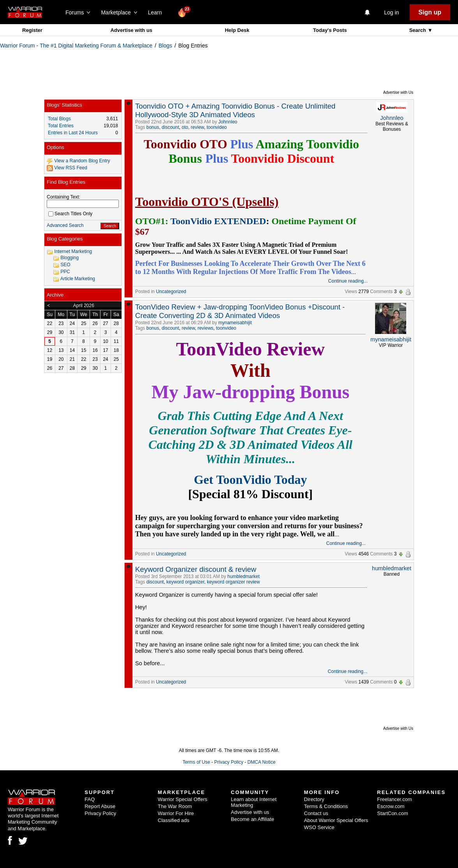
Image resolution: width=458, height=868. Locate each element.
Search (418, 30)
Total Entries (61, 126)
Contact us (316, 813)
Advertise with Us (398, 92)
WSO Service (319, 827)
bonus (153, 127)
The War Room (175, 806)
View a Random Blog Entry (82, 161)
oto (185, 127)
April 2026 (84, 306)
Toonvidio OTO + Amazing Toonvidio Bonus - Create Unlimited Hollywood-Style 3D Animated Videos (235, 110)
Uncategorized (171, 292)
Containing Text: (63, 197)
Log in (391, 12)
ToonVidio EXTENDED (218, 221)
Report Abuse (100, 806)
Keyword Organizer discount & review (196, 569)
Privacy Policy (229, 762)
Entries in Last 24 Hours (73, 133)
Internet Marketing (73, 251)
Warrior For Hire (176, 813)
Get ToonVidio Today (251, 480)
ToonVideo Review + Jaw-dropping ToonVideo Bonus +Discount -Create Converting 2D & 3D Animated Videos (240, 311)
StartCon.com (392, 813)
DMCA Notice (261, 762)
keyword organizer (185, 582)
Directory (314, 799)
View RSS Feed (71, 168)
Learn (157, 12)
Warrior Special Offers (182, 799)
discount (170, 127)
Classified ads (174, 820)
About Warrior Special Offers (336, 820)
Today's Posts (330, 30)
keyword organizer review (233, 582)
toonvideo (217, 127)
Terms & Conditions (326, 806)
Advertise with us (131, 30)
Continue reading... (348, 281)
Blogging (70, 258)
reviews (205, 328)
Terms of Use (196, 762)
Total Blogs (59, 119)
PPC (65, 272)
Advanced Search (65, 225)
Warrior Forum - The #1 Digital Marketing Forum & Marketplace (76, 46)
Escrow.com (391, 806)
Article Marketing (78, 279)
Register (32, 30)
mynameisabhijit (235, 323)
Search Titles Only (70, 214)
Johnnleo (228, 122)
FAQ (90, 799)
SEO (65, 265)
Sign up (430, 12)
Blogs (165, 46)
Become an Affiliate (253, 819)
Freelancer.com (395, 799)
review (197, 127)
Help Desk (237, 30)
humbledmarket (244, 576)
